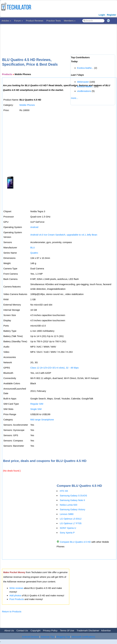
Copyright (35, 630)
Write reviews (16, 588)
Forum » (19, 21)
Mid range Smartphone (42, 420)
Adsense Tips (48, 637)
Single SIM (36, 409)
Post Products (17, 599)
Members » (70, 21)
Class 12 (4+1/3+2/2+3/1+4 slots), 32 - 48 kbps (54, 368)
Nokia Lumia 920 (69, 505)
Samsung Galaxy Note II (72, 500)
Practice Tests (54, 21)
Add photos (15, 595)
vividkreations (84, 91)
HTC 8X (64, 491)
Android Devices (30, 637)
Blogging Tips (63, 637)
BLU (33, 247)
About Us (9, 630)
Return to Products (12, 611)
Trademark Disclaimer (88, 630)
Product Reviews (35, 21)
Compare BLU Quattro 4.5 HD (75, 542)
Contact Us (22, 630)
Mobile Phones (27, 105)
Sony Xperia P (67, 533)
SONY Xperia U (68, 528)
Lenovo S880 (67, 514)
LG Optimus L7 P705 (71, 523)
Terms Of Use (67, 630)
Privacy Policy (50, 630)
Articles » (6, 21)
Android (34, 227)
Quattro (34, 253)
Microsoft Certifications (83, 637)
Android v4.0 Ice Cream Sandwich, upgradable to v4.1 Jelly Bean (64, 235)
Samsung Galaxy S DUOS (73, 496)
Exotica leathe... (85, 68)
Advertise (106, 630)
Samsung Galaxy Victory (72, 509)
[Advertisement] (58, 36)
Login (102, 15)
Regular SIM (37, 404)
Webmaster (83, 82)
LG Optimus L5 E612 (71, 519)
